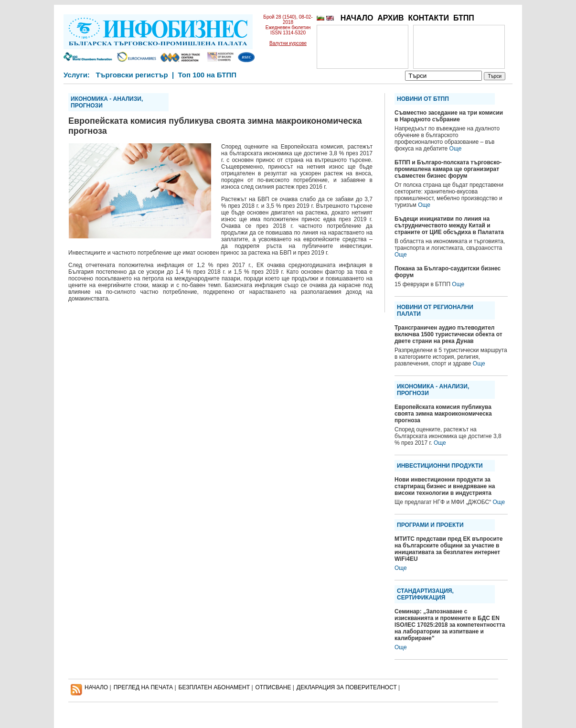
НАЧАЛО (357, 18)
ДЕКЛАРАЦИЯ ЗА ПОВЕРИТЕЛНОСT (347, 687)
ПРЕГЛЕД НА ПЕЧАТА (143, 687)
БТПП (464, 18)
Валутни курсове (288, 43)
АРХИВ (390, 18)
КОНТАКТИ (428, 18)
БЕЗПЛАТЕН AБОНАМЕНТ (214, 687)
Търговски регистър (132, 75)
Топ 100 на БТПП (208, 75)
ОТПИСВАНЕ (273, 687)
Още (456, 149)
